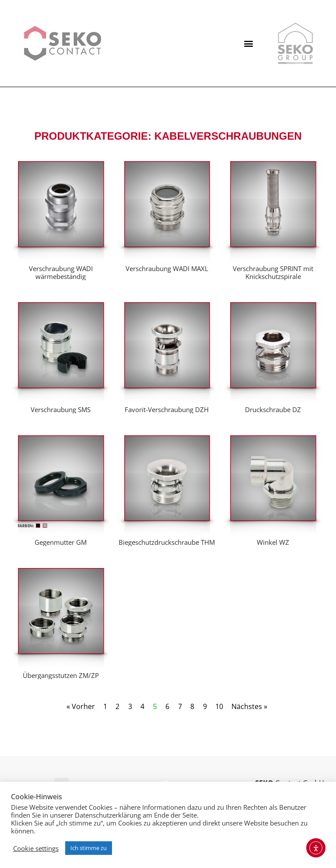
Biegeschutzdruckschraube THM (167, 542)
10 (219, 706)
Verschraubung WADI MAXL (167, 268)
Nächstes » (249, 706)
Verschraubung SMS (61, 409)
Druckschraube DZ (273, 409)
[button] (249, 44)
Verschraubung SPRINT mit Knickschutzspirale (273, 272)
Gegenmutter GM (61, 542)
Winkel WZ (273, 542)
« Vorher (81, 706)
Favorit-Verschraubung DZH (167, 409)
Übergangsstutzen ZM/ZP (61, 675)
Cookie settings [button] (36, 848)
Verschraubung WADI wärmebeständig (61, 272)
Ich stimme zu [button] (89, 848)
